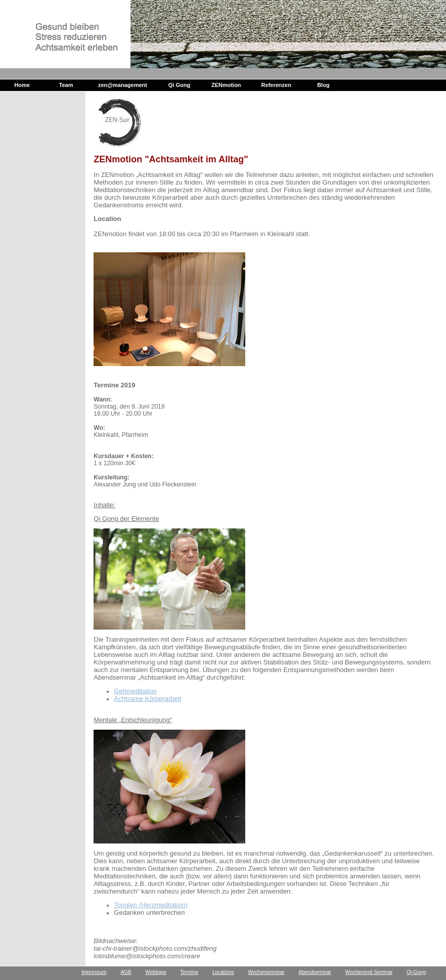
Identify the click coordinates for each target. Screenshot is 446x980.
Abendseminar (315, 972)
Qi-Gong (416, 972)
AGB (126, 972)
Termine (190, 972)
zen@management (123, 85)
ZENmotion (226, 85)
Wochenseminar (266, 972)
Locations (223, 972)
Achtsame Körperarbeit (147, 699)
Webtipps (156, 972)
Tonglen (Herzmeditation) (150, 905)
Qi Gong (179, 85)
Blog (323, 85)
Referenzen (276, 85)
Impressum (94, 972)
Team (66, 85)
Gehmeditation (135, 691)
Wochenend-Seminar (369, 972)
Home (22, 85)
